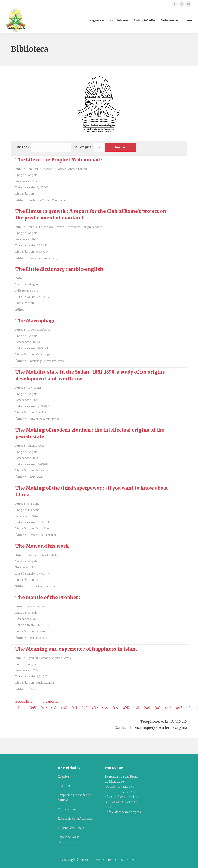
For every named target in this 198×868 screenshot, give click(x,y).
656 (105, 707)
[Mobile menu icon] (189, 20)
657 (116, 707)
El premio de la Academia (75, 819)
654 (85, 707)
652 (64, 707)
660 (147, 707)
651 (54, 707)
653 (74, 707)
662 (168, 707)
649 (33, 707)
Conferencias (67, 809)
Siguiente (50, 701)
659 (136, 707)
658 (126, 707)
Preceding (24, 701)
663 (179, 707)
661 (158, 707)
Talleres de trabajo (71, 828)
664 (190, 707)
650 (44, 707)
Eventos (64, 777)
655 (95, 707)
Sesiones (64, 786)
